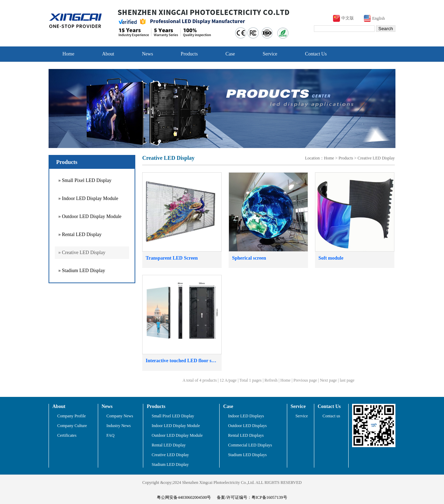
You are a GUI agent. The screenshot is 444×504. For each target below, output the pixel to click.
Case (230, 54)
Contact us (331, 416)
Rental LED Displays (246, 435)
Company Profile (71, 416)
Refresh (271, 380)
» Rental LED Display (80, 234)
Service (270, 54)
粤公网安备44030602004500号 (184, 497)
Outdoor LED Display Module (177, 435)
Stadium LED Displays (247, 455)
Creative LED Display (376, 158)
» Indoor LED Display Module (88, 198)
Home (68, 54)
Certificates (67, 435)
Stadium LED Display (170, 464)
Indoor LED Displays (246, 416)
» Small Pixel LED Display (85, 180)
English (379, 18)
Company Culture (72, 426)
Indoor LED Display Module (176, 426)
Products (189, 54)
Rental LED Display (169, 445)
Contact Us (316, 54)
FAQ (110, 435)
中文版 (348, 18)
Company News (120, 416)
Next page (328, 380)
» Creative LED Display (82, 253)
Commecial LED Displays (250, 445)
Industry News (119, 426)
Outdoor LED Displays (247, 426)
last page (347, 380)
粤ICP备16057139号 (269, 497)
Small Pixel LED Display (173, 416)
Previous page (305, 380)
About (108, 54)
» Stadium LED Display (82, 271)
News (147, 54)
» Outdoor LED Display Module (90, 216)
